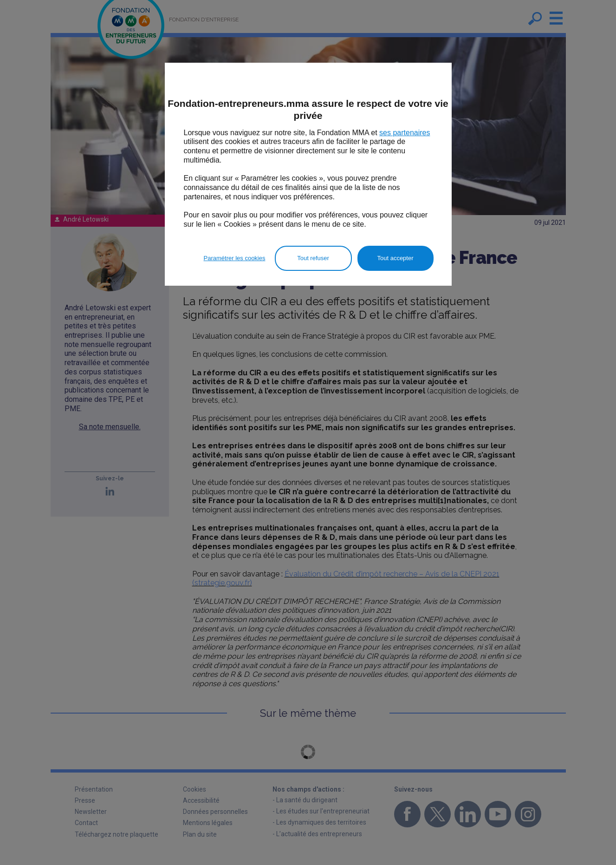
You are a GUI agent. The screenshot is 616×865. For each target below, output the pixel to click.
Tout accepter (395, 258)
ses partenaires (405, 133)
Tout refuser (313, 258)
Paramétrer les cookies (235, 258)
